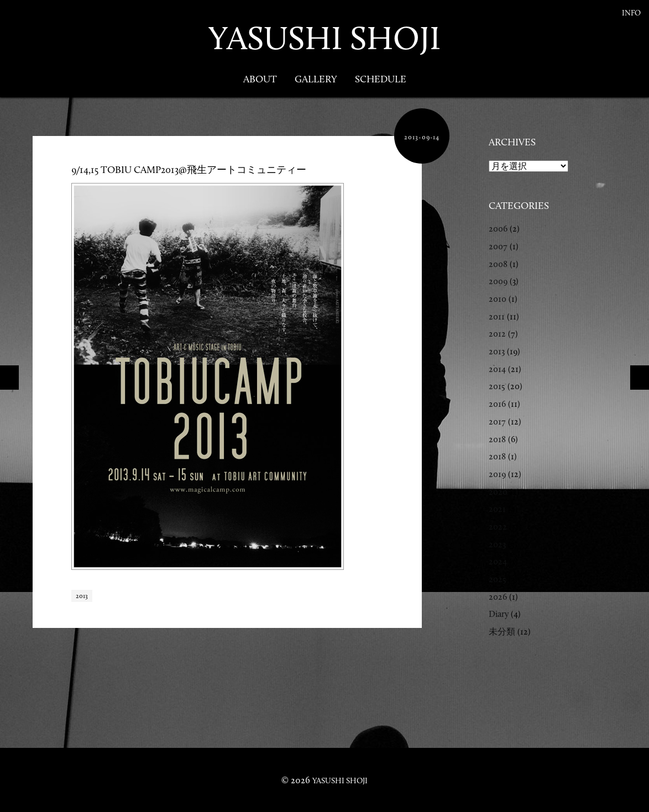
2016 (497, 404)
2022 (498, 527)
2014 (497, 369)
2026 (498, 597)
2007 (498, 246)
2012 (497, 334)
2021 (497, 509)
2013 (82, 596)
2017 (497, 421)
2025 (498, 579)
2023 (497, 544)
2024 (498, 561)
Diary (499, 614)
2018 (497, 439)
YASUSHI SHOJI (324, 38)
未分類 (502, 632)
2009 (498, 281)
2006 (498, 229)
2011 (497, 316)
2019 (497, 474)
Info (631, 13)
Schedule (381, 79)
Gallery (316, 79)
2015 (497, 386)
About (260, 79)
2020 (498, 492)
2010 (498, 299)
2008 (498, 264)
